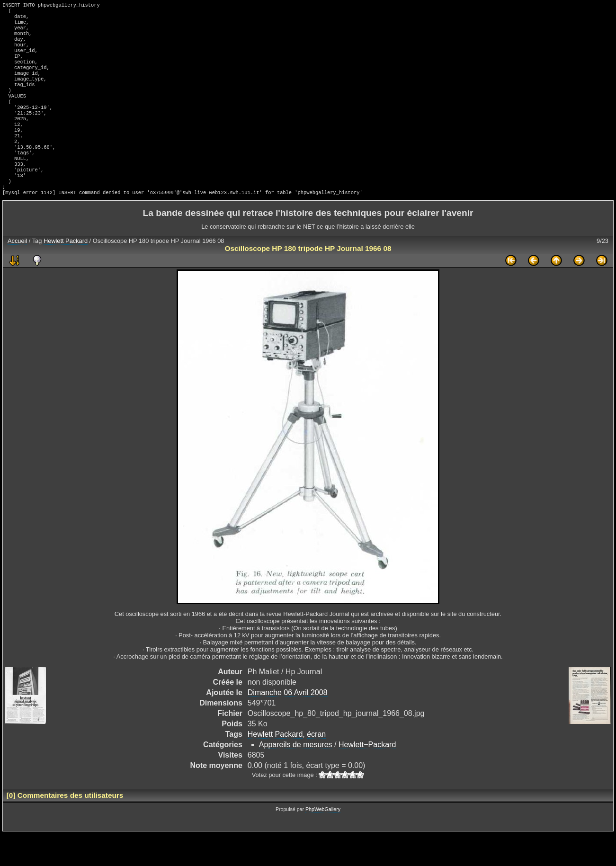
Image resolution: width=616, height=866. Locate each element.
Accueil (17, 273)
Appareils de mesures (296, 777)
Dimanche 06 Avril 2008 (288, 725)
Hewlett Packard (66, 273)
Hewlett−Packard (367, 777)
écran (316, 766)
